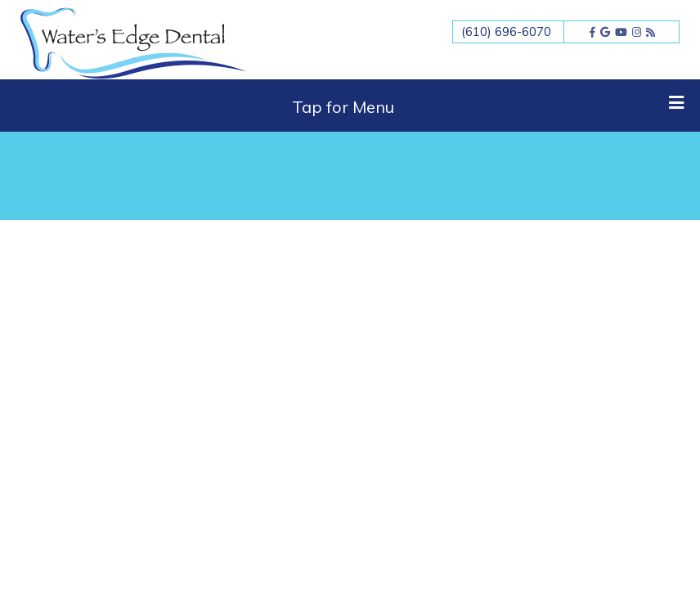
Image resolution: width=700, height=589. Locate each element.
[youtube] (621, 32)
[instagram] (637, 32)
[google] (605, 32)
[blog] (651, 32)
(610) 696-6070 (506, 31)
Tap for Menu (488, 106)
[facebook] (592, 32)
